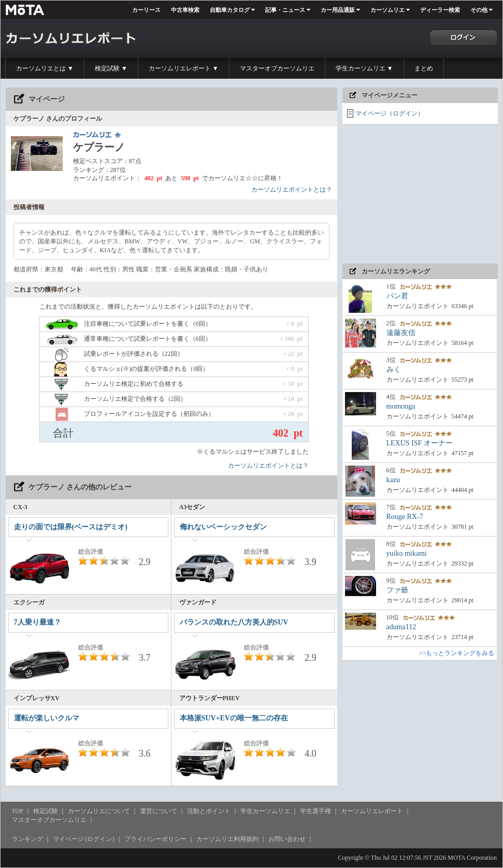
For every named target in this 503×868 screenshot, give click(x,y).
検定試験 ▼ (111, 68)
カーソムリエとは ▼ (45, 68)
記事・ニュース (285, 10)
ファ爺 (397, 590)
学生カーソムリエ (265, 811)
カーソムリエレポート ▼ (184, 68)
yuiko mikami (407, 553)
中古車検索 (185, 10)
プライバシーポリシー (155, 839)
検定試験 (46, 811)
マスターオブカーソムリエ (277, 68)
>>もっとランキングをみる (457, 653)
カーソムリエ (387, 10)
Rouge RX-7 (405, 517)
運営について (159, 811)
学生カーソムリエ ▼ (364, 68)
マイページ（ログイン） (390, 113)
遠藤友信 (401, 333)
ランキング (27, 839)
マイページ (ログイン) (84, 839)
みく (394, 370)
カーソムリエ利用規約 (227, 839)
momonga (401, 406)
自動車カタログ (230, 10)
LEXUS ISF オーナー (420, 443)
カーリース (146, 10)
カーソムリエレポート (372, 811)
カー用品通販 (338, 10)
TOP (18, 811)
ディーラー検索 (440, 10)
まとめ (424, 68)
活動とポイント (209, 811)
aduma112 (401, 627)
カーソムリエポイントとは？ (292, 190)
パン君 (397, 296)
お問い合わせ (287, 839)
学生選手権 (315, 811)
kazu (393, 480)
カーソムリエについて (99, 811)
